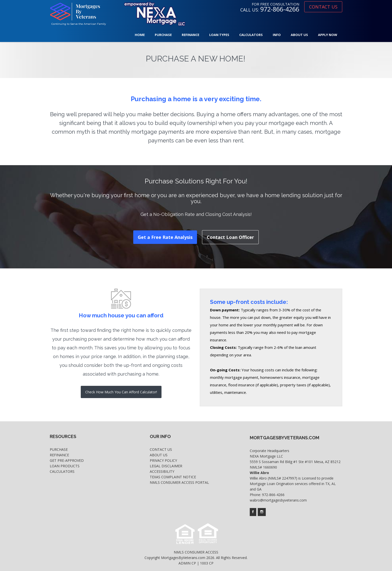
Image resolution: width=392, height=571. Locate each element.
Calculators (251, 35)
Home (140, 35)
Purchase (163, 35)
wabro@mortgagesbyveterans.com (278, 500)
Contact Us (161, 449)
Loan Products (65, 466)
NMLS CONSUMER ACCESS (196, 552)
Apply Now (328, 35)
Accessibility (162, 471)
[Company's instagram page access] (262, 512)
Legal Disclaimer (166, 466)
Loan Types (219, 35)
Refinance (190, 35)
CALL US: (270, 10)
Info (277, 35)
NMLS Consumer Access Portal (179, 482)
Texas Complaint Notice (173, 477)
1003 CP (207, 563)
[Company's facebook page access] (253, 512)
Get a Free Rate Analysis (165, 237)
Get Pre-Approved (67, 460)
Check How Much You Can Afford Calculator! (121, 392)
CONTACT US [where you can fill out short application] (323, 7)
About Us (299, 35)
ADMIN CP (187, 563)
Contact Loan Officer (230, 237)
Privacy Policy (163, 460)
